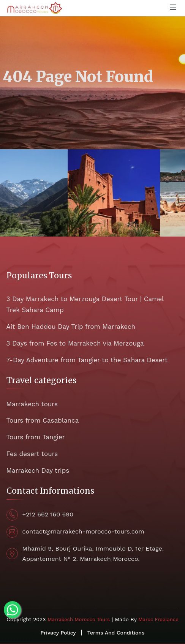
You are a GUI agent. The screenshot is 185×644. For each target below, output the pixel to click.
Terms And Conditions (116, 633)
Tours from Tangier (36, 437)
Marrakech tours (32, 404)
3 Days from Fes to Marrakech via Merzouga (75, 343)
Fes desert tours (32, 454)
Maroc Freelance (158, 620)
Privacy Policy (58, 633)
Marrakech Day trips (38, 470)
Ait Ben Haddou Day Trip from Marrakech (71, 327)
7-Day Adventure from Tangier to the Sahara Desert (87, 360)
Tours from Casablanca (43, 420)
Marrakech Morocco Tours (79, 620)
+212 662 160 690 (48, 514)
